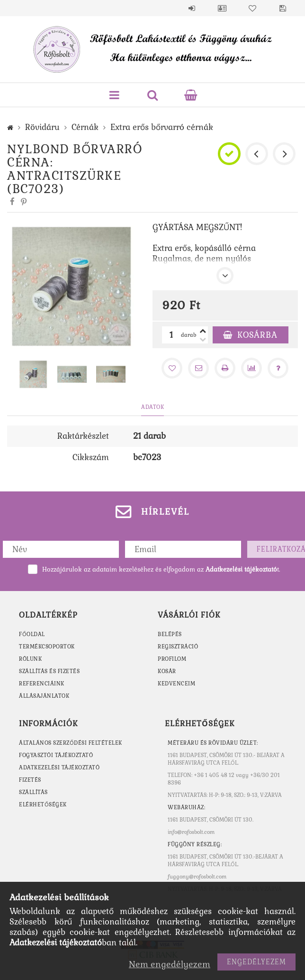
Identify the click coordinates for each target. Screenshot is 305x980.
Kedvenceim (176, 684)
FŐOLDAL (32, 634)
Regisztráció (178, 647)
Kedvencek (252, 8)
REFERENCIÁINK (42, 684)
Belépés (192, 8)
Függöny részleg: (195, 844)
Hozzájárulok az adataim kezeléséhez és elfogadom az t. (161, 569)
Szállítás (33, 792)
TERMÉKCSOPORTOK (47, 647)
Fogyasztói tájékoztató (56, 755)
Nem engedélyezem (170, 964)
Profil (222, 8)
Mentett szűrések (283, 8)
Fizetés (30, 780)
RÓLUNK (30, 659)
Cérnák (85, 127)
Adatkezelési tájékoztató (59, 767)
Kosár (167, 671)
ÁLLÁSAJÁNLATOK (44, 696)
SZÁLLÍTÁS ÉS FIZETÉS (49, 671)
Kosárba (257, 335)
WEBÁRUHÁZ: (186, 807)
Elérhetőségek (43, 804)
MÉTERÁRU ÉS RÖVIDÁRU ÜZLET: (213, 743)
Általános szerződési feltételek (71, 743)
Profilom (172, 659)
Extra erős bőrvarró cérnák (162, 127)
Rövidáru (42, 127)
